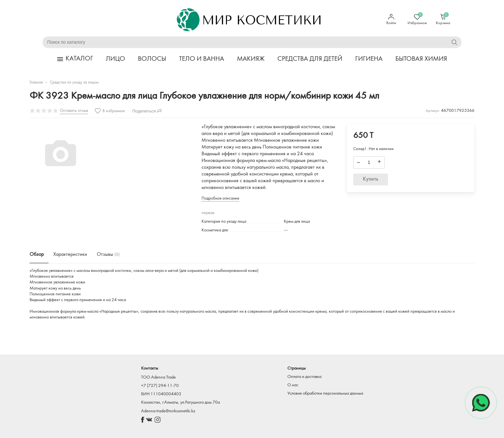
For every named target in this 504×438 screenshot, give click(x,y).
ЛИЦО (115, 59)
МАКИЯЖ (251, 59)
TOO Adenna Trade (158, 377)
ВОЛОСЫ (152, 59)
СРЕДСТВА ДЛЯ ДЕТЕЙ (310, 59)
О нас (293, 385)
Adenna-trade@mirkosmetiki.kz (168, 411)
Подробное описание (220, 198)
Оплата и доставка (304, 377)
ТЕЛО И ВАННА (202, 59)
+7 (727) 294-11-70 (160, 386)
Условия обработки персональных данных (325, 393)
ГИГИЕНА (369, 59)
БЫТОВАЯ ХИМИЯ (421, 59)
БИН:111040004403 (161, 394)
